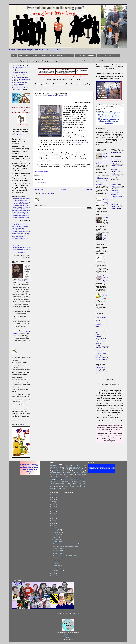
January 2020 (57, 530)
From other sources (52, 96)
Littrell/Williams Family (102, 347)
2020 (54, 528)
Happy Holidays (100, 341)
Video (97, 355)
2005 (54, 495)
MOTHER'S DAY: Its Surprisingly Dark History (65, 546)
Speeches (114, 202)
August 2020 (57, 566)
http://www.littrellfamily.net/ (110, 386)
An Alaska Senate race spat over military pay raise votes (21, 68)
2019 (54, 525)
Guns (113, 173)
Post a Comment (41, 183)
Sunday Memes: (58, 541)
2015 (54, 516)
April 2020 (57, 537)
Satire (113, 200)
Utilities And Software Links (65, 55)
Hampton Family (100, 339)
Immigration (114, 176)
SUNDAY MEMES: (58, 548)
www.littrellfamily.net (68, 638)
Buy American (115, 161)
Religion (113, 188)
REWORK (74, 469)
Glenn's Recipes (68, 634)
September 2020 (58, 568)
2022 (54, 576)
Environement (115, 171)
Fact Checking (100, 368)
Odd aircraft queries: (105, 258)
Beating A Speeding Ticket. (105, 295)
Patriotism (114, 180)
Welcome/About (24, 55)
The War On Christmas (102, 372)
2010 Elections (64, 481)
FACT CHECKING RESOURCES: (108, 55)
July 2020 (56, 563)
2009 (54, 502)
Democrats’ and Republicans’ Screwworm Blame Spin (20, 73)
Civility (113, 169)
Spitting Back (99, 370)
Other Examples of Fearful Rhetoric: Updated (106, 201)
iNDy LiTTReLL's (100, 360)
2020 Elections (115, 159)
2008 (54, 500)
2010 (54, 504)
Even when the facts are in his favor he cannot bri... (67, 544)
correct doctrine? (18, 281)
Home (14, 55)
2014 (54, 514)
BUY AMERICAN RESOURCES (86, 55)
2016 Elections (81, 473)
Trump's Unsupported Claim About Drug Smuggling (20, 83)
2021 (54, 573)
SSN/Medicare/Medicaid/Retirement (117, 197)
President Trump (116, 184)
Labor (113, 178)
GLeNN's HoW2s (68, 636)
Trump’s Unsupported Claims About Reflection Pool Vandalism (21, 78)
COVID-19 (114, 163)
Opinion (98, 327)
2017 (54, 521)
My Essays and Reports (100, 324)
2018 (54, 523)
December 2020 (58, 570)
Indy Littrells (59, 487)
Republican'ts (115, 191)
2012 (54, 509)
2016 (54, 518)
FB (66, 469)
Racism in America (116, 186)
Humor (98, 343)
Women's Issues (63, 96)
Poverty (58, 488)
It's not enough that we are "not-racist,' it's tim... (66, 556)
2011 (54, 507)
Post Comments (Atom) (48, 193)
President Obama (116, 182)
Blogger (78, 613)
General (98, 337)
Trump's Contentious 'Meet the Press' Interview (20, 88)
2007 (54, 497)
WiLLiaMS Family (100, 358)
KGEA (97, 345)
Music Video (99, 351)
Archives (58, 480)
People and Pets (100, 353)
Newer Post (39, 190)
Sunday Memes (115, 206)
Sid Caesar (19, 135)
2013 (54, 511)
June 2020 (57, 561)
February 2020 (58, 532)
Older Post (88, 190)
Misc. (97, 321)
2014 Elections (80, 487)
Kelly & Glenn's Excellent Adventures (43, 55)
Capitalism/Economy (117, 166)
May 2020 (56, 539)
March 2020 (57, 535)
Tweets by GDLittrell (117, 153)
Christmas (98, 335)
